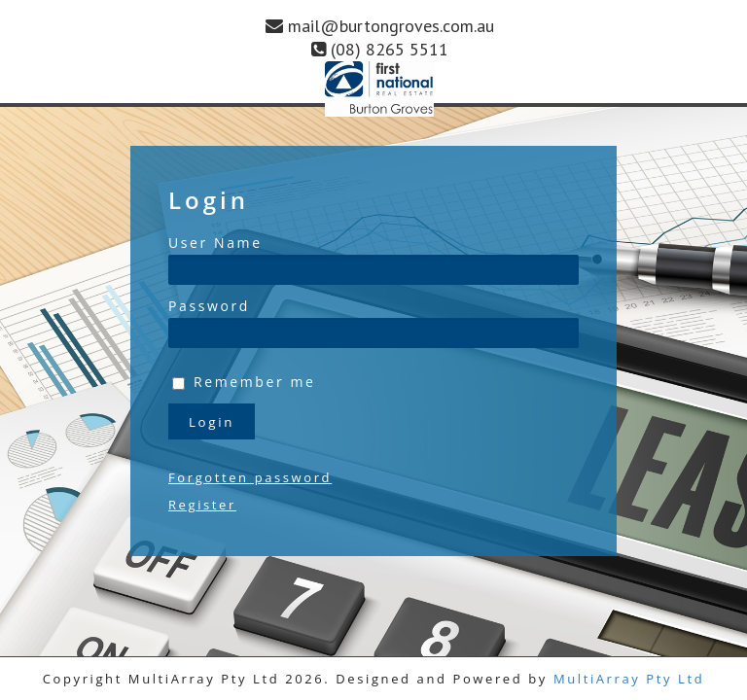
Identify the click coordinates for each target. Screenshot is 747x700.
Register (202, 505)
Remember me (255, 382)
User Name (215, 243)
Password (209, 306)
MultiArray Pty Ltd (629, 679)
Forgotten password (250, 477)
